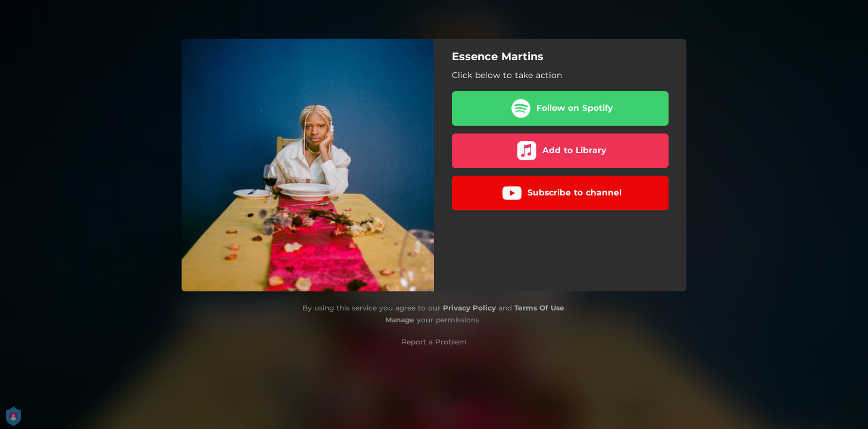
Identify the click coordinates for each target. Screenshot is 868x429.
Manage (400, 320)
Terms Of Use (539, 308)
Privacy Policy (469, 308)
